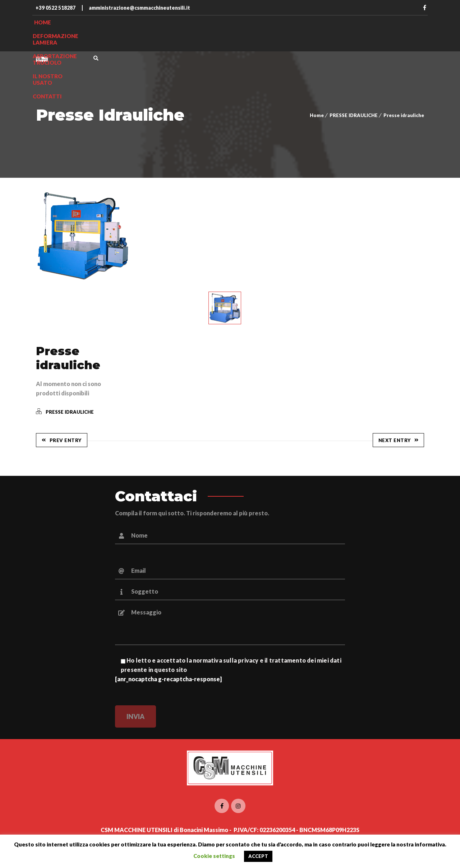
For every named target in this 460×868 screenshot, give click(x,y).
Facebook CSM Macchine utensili (222, 806)
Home (317, 115)
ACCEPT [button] (258, 856)
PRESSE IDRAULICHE (354, 115)
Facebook (424, 8)
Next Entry (399, 440)
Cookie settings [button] (214, 856)
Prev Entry (62, 440)
